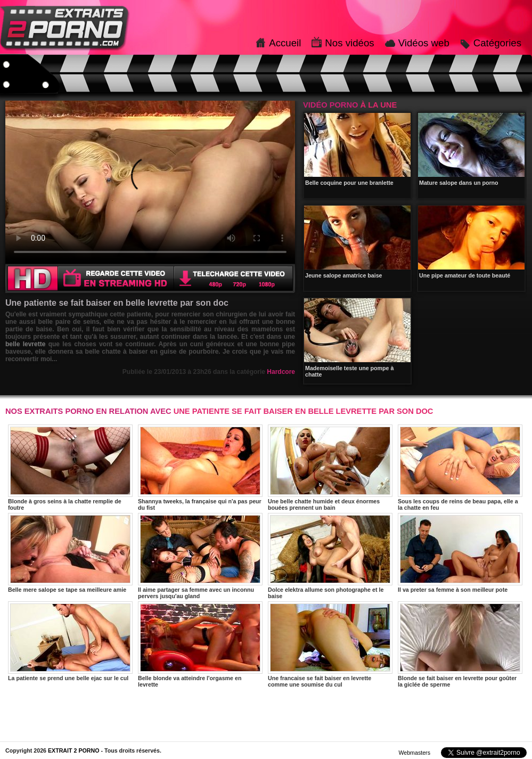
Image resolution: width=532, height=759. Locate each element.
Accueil (285, 43)
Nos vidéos (349, 43)
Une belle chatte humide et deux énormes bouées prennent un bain (330, 468)
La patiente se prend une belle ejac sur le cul (70, 641)
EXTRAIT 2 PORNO (74, 750)
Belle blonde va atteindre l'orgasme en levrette (200, 644)
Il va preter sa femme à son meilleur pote (460, 553)
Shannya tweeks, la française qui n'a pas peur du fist (200, 468)
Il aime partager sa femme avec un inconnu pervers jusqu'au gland (200, 556)
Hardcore (281, 372)
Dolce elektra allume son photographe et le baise (330, 556)
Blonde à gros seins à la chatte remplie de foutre (70, 468)
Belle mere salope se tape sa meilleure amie (70, 553)
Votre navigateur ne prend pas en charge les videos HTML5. (150, 182)
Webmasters (414, 753)
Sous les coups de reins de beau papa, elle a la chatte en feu (460, 468)
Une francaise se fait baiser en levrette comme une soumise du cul (330, 644)
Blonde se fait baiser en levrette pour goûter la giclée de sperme (460, 644)
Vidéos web (424, 43)
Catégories (497, 43)
